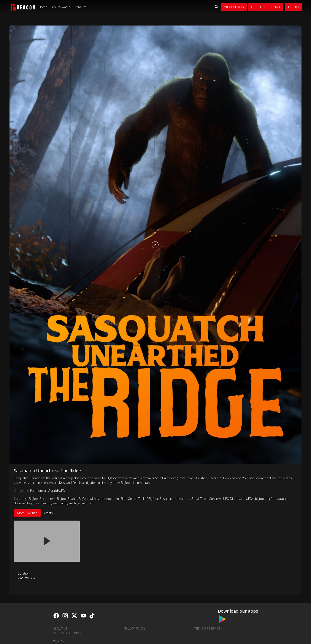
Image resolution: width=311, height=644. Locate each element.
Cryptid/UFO (56, 491)
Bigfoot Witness (90, 499)
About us (60, 629)
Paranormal (39, 491)
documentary (23, 503)
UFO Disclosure (234, 499)
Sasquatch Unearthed (175, 499)
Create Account (266, 7)
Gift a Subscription (68, 633)
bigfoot (260, 499)
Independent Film (114, 499)
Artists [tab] (48, 513)
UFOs (250, 499)
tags (25, 499)
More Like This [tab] (27, 513)
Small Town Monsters (207, 499)
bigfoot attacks (277, 499)
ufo (91, 503)
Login (293, 7)
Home (43, 7)
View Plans (234, 7)
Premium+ (81, 7)
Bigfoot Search (67, 499)
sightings (75, 503)
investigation (43, 503)
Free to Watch (60, 7)
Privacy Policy (134, 629)
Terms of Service (207, 629)
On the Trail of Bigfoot (143, 499)
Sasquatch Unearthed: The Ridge (47, 471)
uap (85, 503)
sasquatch (60, 503)
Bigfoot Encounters (42, 499)
